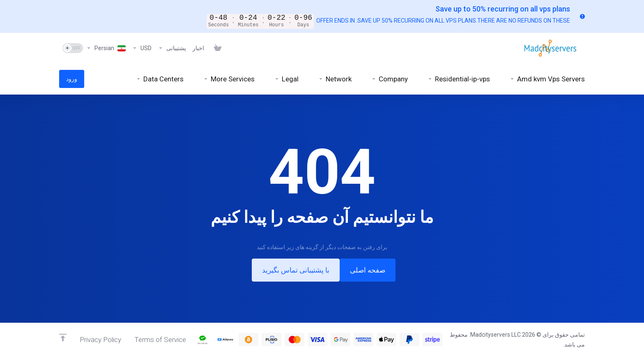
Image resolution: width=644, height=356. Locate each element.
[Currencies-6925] (142, 48)
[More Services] (229, 79)
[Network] (335, 79)
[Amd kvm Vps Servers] (547, 79)
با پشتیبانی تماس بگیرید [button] (296, 270)
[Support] (172, 48)
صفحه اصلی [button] (368, 270)
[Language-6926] (106, 48)
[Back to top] (63, 338)
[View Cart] (216, 48)
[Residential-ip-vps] (459, 79)
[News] (198, 48)
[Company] (390, 79)
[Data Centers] (160, 79)
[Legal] (286, 79)
